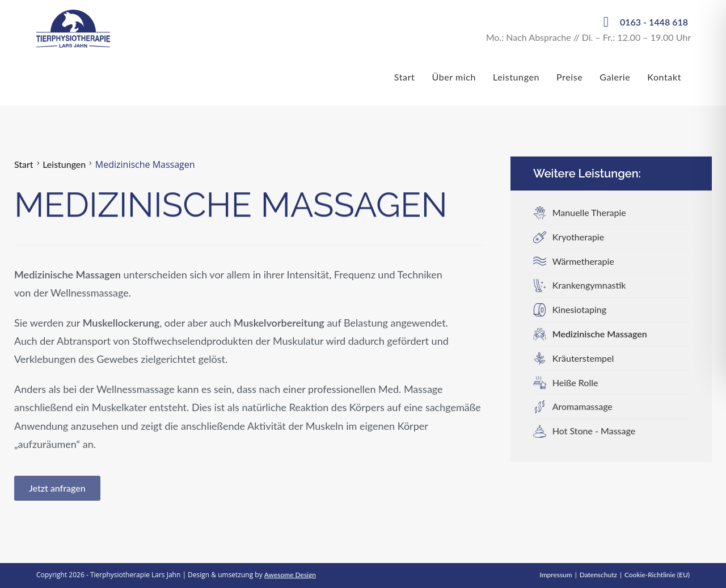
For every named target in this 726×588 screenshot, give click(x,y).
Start (24, 164)
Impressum (556, 575)
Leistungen (64, 164)
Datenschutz (598, 575)
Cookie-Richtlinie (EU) (657, 575)
